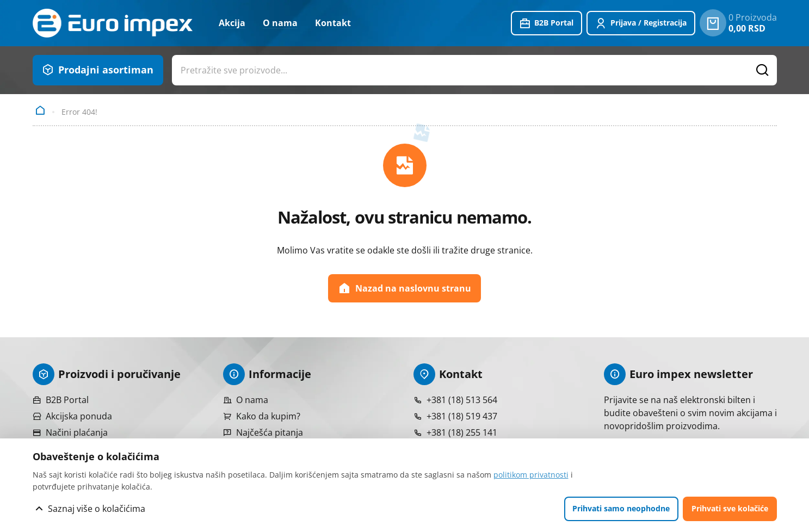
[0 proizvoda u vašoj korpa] (713, 23)
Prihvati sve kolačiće (730, 508)
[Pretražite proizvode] (762, 70)
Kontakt (333, 23)
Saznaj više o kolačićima (97, 509)
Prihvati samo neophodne (621, 508)
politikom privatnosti (531, 475)
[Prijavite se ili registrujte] (641, 23)
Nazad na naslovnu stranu (404, 288)
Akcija (232, 23)
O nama (280, 23)
